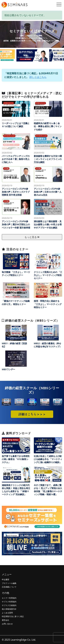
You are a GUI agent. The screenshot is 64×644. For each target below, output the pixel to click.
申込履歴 (5, 580)
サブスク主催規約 (9, 605)
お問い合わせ (7, 624)
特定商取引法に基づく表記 (13, 616)
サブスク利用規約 (9, 602)
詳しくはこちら (38, 77)
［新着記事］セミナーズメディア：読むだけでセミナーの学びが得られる (32, 95)
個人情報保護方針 (9, 609)
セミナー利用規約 (9, 598)
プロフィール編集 (9, 583)
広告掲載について (9, 587)
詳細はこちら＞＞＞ (32, 414)
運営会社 (5, 620)
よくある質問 (7, 613)
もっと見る (32, 237)
